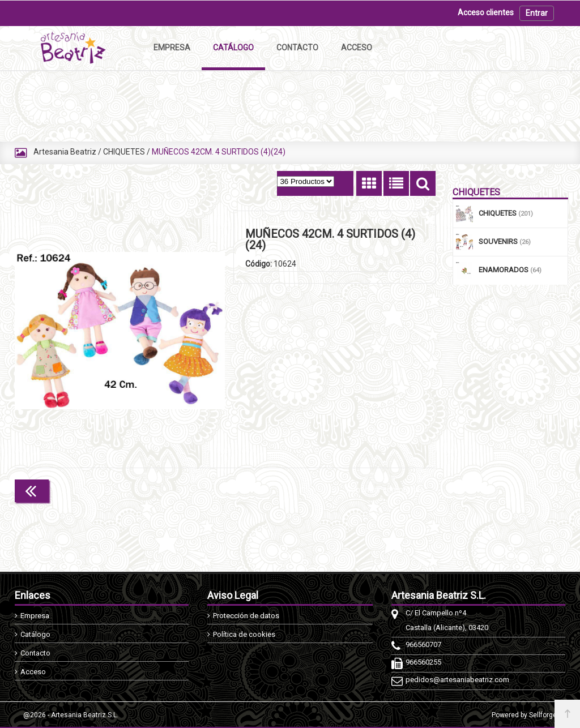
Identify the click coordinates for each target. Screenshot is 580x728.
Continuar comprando (385, 490)
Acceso (33, 672)
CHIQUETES (124, 152)
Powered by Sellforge (524, 715)
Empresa (35, 616)
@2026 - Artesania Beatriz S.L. (71, 715)
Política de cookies (244, 634)
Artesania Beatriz (65, 152)
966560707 (423, 645)
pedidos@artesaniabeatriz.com (457, 680)
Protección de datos (246, 616)
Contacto (35, 653)
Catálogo (35, 634)
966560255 (423, 662)
